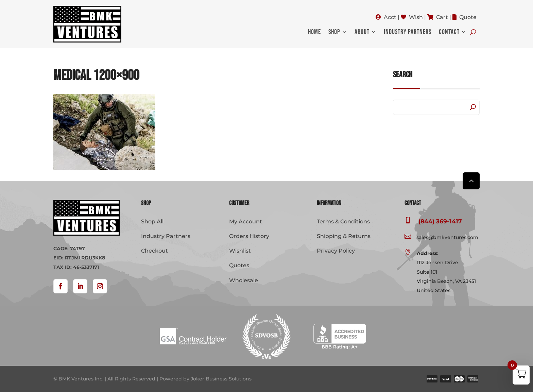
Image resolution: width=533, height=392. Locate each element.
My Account (246, 221)
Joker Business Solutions (221, 379)
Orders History (249, 236)
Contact (449, 33)
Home (314, 33)
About (362, 33)
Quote (468, 17)
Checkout (154, 251)
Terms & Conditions (343, 221)
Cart (442, 17)
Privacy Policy (336, 251)
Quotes (239, 265)
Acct (390, 17)
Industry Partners (408, 33)
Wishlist (240, 251)
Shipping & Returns (344, 236)
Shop (334, 33)
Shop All (152, 221)
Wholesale (244, 280)
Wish (416, 17)
